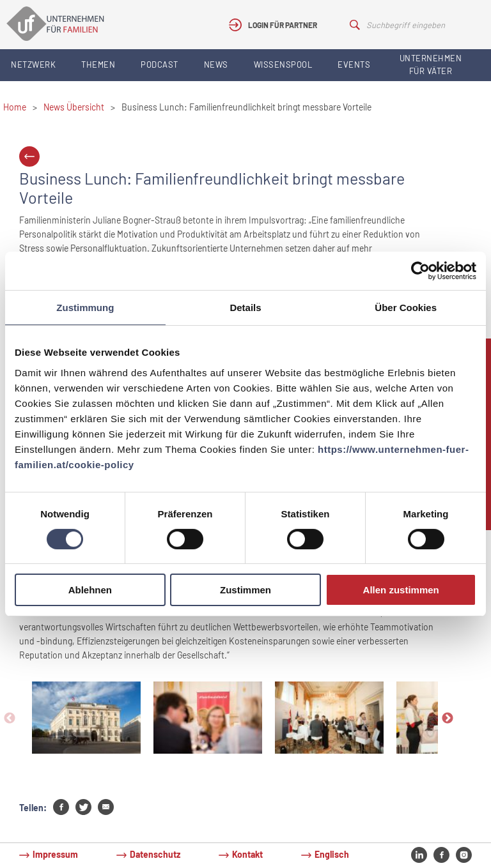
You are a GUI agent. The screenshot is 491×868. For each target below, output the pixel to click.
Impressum (55, 854)
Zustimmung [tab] (85, 308)
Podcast (160, 65)
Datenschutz (155, 854)
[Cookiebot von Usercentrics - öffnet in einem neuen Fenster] (420, 271)
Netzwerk (33, 65)
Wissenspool (283, 65)
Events (354, 65)
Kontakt (247, 854)
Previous (10, 719)
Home (15, 107)
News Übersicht (74, 107)
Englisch (332, 854)
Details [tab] (245, 308)
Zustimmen (245, 590)
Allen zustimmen (401, 590)
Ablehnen (90, 590)
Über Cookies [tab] (406, 308)
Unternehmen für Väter (431, 65)
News (216, 65)
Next (448, 719)
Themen (98, 65)
